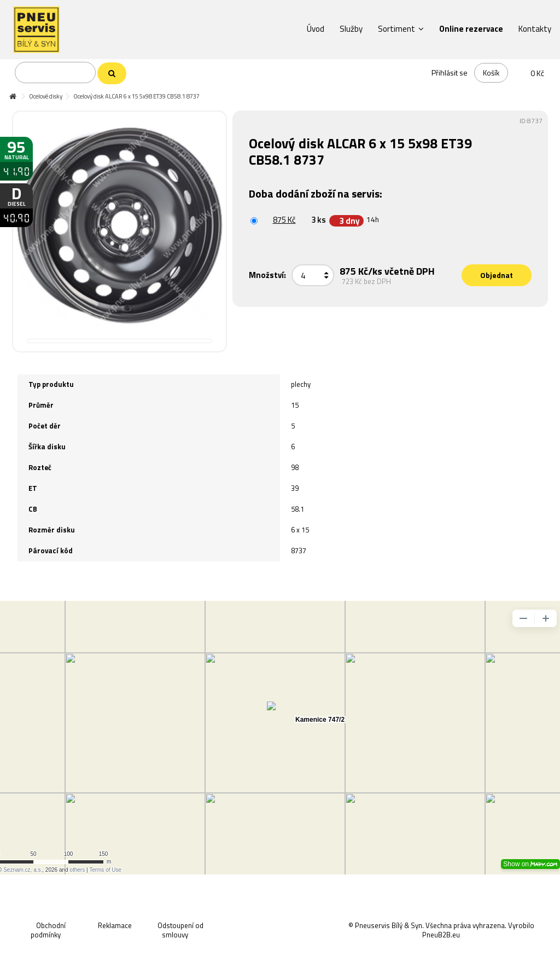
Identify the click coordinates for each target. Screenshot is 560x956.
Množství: (267, 275)
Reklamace (115, 925)
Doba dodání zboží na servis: (317, 193)
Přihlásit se (450, 73)
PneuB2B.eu (441, 935)
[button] (316, 28)
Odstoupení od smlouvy (180, 930)
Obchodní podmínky (48, 930)
